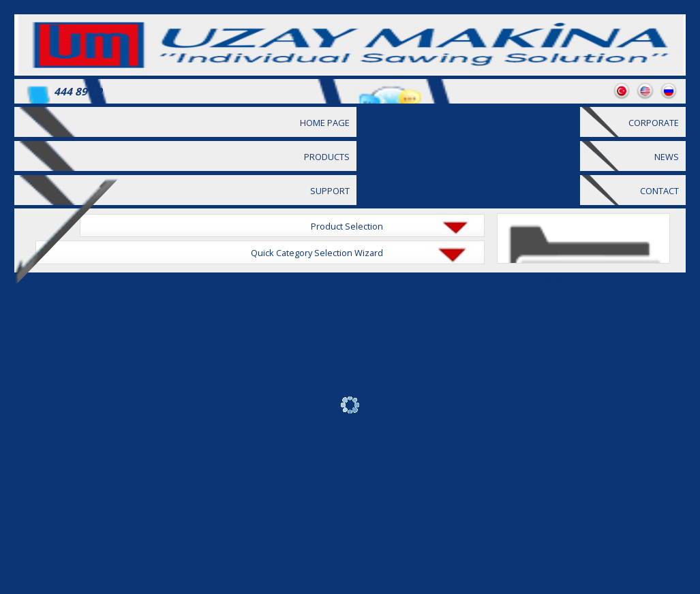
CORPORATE (654, 123)
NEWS (667, 157)
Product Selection (347, 226)
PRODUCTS (327, 157)
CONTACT (659, 191)
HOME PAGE (325, 123)
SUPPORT (330, 191)
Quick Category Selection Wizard (317, 253)
